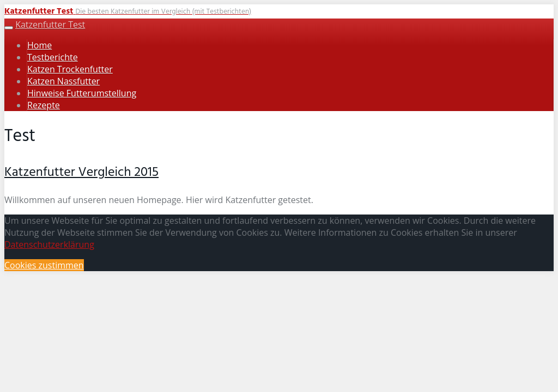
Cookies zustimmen (44, 265)
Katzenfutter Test (50, 24)
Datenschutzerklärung (49, 244)
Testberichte (53, 57)
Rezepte (44, 105)
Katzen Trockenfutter (70, 69)
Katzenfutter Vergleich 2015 (81, 173)
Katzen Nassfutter (63, 81)
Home (40, 45)
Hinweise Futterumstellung (82, 93)
